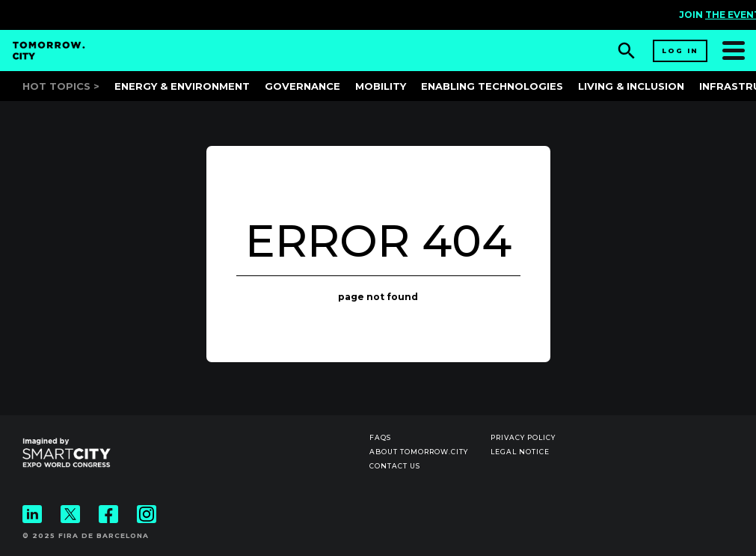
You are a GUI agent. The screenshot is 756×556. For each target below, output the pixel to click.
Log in (680, 51)
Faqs (380, 437)
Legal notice (520, 452)
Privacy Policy (523, 437)
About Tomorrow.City (419, 452)
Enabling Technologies (492, 86)
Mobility (381, 86)
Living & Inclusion (631, 86)
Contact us (395, 466)
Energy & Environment (182, 86)
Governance (302, 86)
